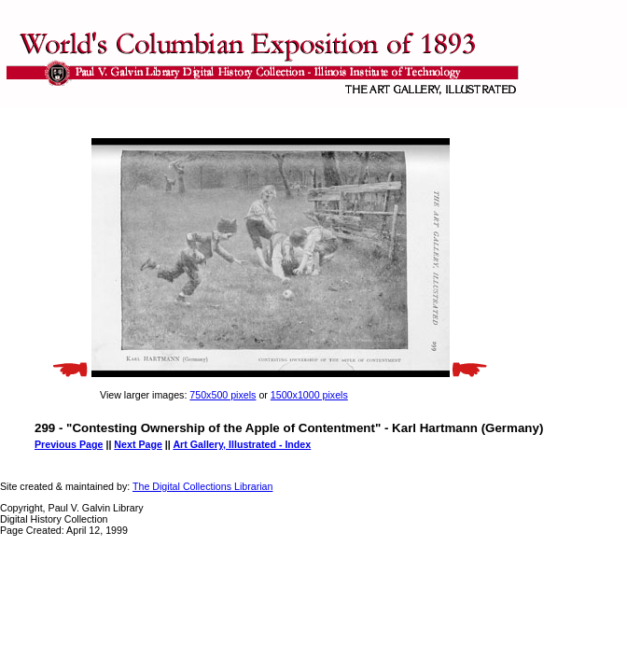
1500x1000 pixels (309, 395)
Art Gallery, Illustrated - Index (242, 444)
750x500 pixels (223, 395)
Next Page (138, 444)
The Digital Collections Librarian (202, 486)
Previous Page (69, 444)
